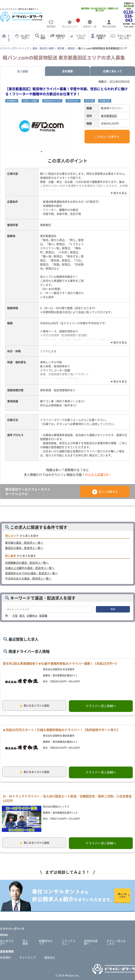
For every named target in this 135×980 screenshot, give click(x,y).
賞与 (22, 616)
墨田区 (71, 48)
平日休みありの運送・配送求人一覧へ (28, 578)
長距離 (43, 616)
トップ (9, 38)
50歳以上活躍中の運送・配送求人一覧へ (30, 568)
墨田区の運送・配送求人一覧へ (24, 548)
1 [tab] (41, 152)
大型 (15, 616)
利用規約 (5, 957)
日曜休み (32, 616)
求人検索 (43, 37)
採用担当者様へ (101, 37)
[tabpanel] (41, 126)
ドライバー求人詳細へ (101, 706)
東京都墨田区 (109, 116)
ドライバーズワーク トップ (15, 48)
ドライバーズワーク (12, 929)
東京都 (61, 48)
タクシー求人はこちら (116, 942)
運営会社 (50, 957)
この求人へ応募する (107, 137)
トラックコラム (81, 37)
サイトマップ (28, 957)
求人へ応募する (105, 492)
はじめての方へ (25, 37)
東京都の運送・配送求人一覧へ (24, 543)
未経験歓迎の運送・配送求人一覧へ (27, 563)
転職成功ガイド (60, 37)
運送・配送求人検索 (43, 48)
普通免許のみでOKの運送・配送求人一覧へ (31, 573)
